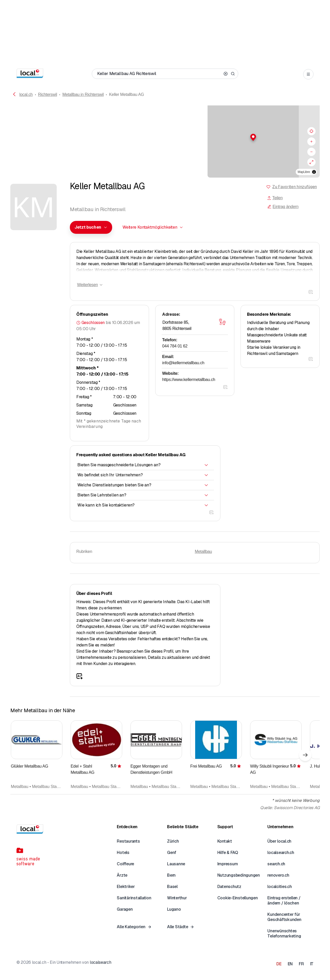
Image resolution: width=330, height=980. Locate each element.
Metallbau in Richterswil (83, 94)
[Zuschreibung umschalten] (314, 172)
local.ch (26, 94)
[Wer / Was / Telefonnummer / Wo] (159, 74)
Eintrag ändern (283, 207)
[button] (165, 137)
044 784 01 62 (175, 346)
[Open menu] (308, 74)
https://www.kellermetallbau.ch (189, 380)
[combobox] (91, 227)
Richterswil (47, 94)
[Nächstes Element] (305, 755)
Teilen (275, 198)
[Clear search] (226, 74)
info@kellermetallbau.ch (183, 363)
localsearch (100, 962)
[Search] (233, 74)
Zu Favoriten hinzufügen (295, 187)
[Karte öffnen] (222, 322)
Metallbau (204, 551)
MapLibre (304, 172)
